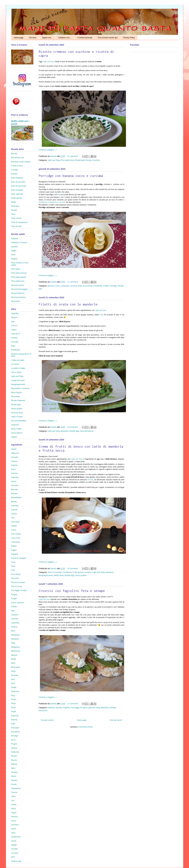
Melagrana (16, 647)
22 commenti (73, 427)
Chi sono (33, 38)
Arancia (14, 473)
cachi (13, 833)
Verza (14, 809)
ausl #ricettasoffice (19, 421)
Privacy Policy (129, 38)
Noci (13, 679)
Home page (19, 38)
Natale (14, 251)
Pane (13, 255)
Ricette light (80, 160)
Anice (13, 469)
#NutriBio (15, 314)
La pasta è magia (18, 368)
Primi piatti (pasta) (19, 277)
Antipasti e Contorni (19, 243)
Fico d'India (16, 574)
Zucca (14, 821)
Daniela (54, 156)
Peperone (15, 691)
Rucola (14, 760)
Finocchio (15, 578)
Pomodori (15, 728)
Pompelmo (16, 732)
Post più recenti (47, 720)
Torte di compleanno (19, 222)
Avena (14, 481)
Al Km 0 (14, 326)
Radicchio (15, 752)
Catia (102, 315)
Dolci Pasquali (17, 178)
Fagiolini (66, 708)
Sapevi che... (47, 38)
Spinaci (14, 780)
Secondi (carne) (18, 285)
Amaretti (15, 457)
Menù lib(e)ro (17, 393)
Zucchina (96, 160)
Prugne (14, 744)
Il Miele (106, 286)
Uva (13, 801)
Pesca (14, 700)
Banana (51, 286)
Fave (13, 566)
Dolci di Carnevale (19, 186)
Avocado (15, 485)
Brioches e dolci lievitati (21, 162)
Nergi (13, 671)
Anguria (14, 465)
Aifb (13, 322)
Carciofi (14, 510)
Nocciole (15, 675)
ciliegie (14, 845)
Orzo (13, 683)
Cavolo (14, 514)
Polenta (14, 720)
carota (14, 841)
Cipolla (14, 526)
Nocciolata (15, 397)
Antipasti (51, 708)
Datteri (14, 546)
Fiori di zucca (17, 586)
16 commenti (73, 569)
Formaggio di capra (79, 708)
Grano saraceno (18, 603)
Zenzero (15, 817)
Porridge (113, 286)
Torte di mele (16, 226)
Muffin (14, 202)
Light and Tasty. (100, 310)
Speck (14, 776)
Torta (13, 214)
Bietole (14, 502)
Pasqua (14, 259)
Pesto (14, 703)
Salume (14, 764)
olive (13, 857)
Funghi (14, 599)
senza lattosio (17, 433)
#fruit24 (14, 318)
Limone (14, 627)
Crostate (15, 170)
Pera (13, 696)
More (62, 575)
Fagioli (14, 550)
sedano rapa (16, 861)
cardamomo (16, 837)
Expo (13, 346)
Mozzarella (16, 667)
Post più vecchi (116, 720)
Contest (14, 338)
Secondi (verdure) (18, 297)
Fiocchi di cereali (18, 582)
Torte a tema (16, 218)
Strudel (14, 210)
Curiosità (15, 342)
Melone (14, 655)
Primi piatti (15, 269)
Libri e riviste (16, 372)
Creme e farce (17, 166)
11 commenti (73, 282)
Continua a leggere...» (48, 150)
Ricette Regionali (18, 400)
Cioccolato (15, 522)
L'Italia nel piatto (18, 360)
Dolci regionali (17, 194)
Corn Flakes (16, 534)
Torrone (14, 792)
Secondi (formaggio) (19, 289)
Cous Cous (16, 538)
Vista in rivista (17, 417)
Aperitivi (59, 708)
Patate (14, 687)
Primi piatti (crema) (19, 273)
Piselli (14, 712)
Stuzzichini (43, 711)
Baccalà (14, 490)
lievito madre (16, 429)
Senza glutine (81, 575)
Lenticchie (15, 623)
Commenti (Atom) (86, 727)
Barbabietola (16, 498)
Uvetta (14, 804)
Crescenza (16, 542)
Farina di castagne (19, 558)
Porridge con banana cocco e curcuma (71, 176)
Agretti (14, 449)
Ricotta (89, 160)
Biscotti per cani (18, 158)
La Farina (15, 364)
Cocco (58, 286)
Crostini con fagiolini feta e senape (72, 591)
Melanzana (16, 651)
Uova (13, 796)
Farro (13, 562)
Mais (13, 631)
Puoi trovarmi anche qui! (108, 38)
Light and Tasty (49, 62)
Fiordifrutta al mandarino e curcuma (52, 202)
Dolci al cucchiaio (85, 286)
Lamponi (88, 572)
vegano (14, 437)
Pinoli (13, 708)
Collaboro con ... (65, 38)
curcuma (73, 286)
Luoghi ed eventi (18, 380)
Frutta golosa (78, 572)
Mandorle (65, 431)
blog (59, 195)
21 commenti (73, 156)
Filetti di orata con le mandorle (68, 304)
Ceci (13, 518)
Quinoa (14, 748)
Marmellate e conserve (20, 388)
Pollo (13, 724)
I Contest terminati (85, 38)
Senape (113, 708)
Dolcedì (90, 480)
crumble (14, 849)
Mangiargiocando (46, 575)
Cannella (15, 506)
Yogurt (14, 813)
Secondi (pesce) (87, 431)
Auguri (14, 330)
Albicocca (15, 453)
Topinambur (16, 788)
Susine (14, 784)
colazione (65, 286)
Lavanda (15, 619)
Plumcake (15, 206)
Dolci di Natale (17, 190)
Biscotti (14, 154)
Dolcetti (14, 174)
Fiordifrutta (98, 286)
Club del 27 (16, 334)
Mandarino (16, 635)
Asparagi (15, 477)
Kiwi (13, 611)
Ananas (14, 461)
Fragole (14, 595)
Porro (13, 740)
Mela (13, 643)
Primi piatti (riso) (68, 160)
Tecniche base (17, 413)
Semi (13, 768)
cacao (14, 829)
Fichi (13, 570)
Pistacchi (15, 716)
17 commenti (73, 704)
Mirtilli (56, 575)
